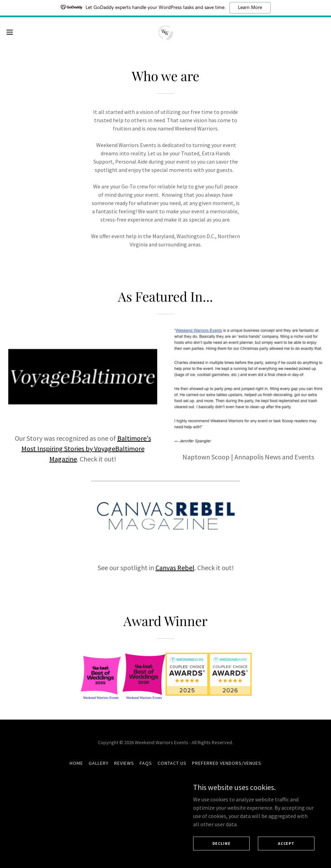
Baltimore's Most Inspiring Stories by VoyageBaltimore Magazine (86, 448)
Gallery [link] (99, 767)
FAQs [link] (146, 767)
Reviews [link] (124, 767)
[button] (27, 32)
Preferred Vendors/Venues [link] (227, 767)
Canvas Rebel (175, 568)
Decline (222, 843)
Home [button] (76, 767)
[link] (165, 32)
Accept (286, 843)
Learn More (250, 8)
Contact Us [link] (172, 767)
